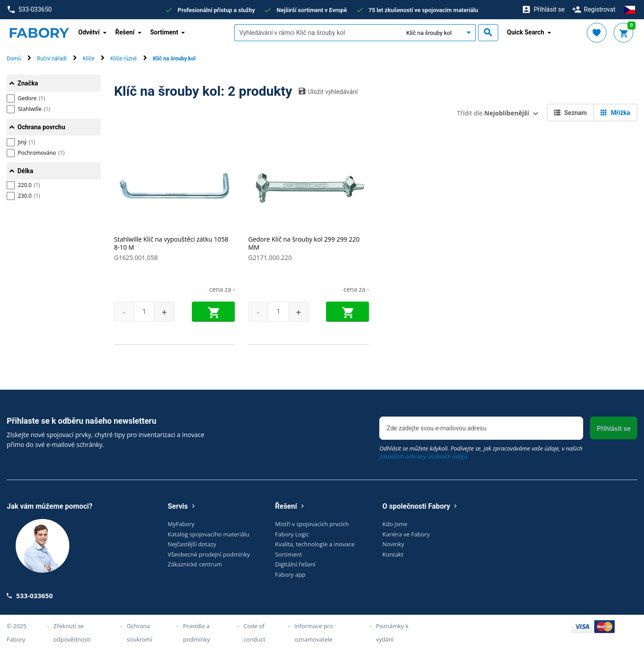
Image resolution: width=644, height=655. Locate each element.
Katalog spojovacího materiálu (208, 534)
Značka (28, 83)
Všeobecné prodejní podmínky (209, 554)
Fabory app (290, 574)
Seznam (570, 113)
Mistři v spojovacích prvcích (312, 524)
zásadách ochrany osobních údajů (423, 456)
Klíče (89, 59)
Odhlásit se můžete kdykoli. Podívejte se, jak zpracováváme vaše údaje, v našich (481, 452)
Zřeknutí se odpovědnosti (72, 633)
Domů (14, 59)
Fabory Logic (292, 534)
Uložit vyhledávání (328, 91)
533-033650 (30, 10)
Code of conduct (255, 633)
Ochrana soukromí (139, 633)
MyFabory (181, 524)
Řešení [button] (125, 32)
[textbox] (317, 33)
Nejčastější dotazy (192, 544)
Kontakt (393, 554)
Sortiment (288, 554)
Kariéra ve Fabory (406, 534)
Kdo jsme (395, 524)
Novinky (393, 544)
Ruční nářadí (52, 59)
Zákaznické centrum (195, 564)
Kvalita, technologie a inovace (315, 544)
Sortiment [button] (164, 32)
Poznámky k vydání (392, 633)
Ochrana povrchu (41, 127)
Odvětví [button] (89, 32)
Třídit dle (493, 113)
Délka (25, 171)
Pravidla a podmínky (196, 633)
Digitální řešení (295, 564)
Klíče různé (124, 59)
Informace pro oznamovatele (314, 633)
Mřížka (615, 113)
